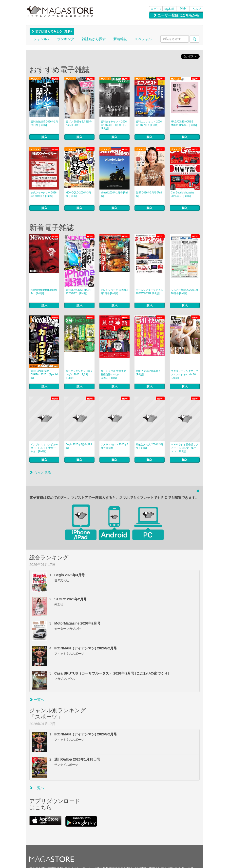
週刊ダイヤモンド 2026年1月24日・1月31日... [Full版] (114, 125)
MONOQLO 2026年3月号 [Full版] (78, 194)
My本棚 (170, 9)
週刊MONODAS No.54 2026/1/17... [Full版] (78, 292)
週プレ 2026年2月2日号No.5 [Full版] (79, 123)
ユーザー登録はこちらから (176, 15)
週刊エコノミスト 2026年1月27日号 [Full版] (149, 123)
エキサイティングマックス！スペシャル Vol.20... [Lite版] (185, 374)
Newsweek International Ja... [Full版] (44, 292)
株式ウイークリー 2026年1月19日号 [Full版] (44, 194)
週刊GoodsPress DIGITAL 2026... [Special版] (44, 374)
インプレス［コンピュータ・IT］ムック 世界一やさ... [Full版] (44, 448)
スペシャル (143, 39)
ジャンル (41, 39)
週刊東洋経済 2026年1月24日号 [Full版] (44, 123)
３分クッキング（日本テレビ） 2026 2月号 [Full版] (79, 374)
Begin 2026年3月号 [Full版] (79, 446)
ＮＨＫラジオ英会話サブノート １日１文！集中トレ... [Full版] (185, 448)
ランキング (66, 39)
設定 (183, 9)
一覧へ (37, 700)
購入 (44, 137)
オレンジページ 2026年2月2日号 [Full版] (114, 292)
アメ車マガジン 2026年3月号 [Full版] (114, 446)
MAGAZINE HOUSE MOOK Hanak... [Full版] (184, 123)
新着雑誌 (120, 39)
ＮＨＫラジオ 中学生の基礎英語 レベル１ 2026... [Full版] (113, 374)
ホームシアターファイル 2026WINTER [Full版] (149, 292)
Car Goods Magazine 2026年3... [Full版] (183, 194)
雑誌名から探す (94, 39)
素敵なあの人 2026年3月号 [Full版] (149, 446)
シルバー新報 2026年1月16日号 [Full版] (185, 292)
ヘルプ (197, 9)
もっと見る (40, 472)
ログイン (156, 9)
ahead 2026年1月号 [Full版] (114, 194)
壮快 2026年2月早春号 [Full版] (148, 373)
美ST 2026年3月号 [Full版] (149, 194)
